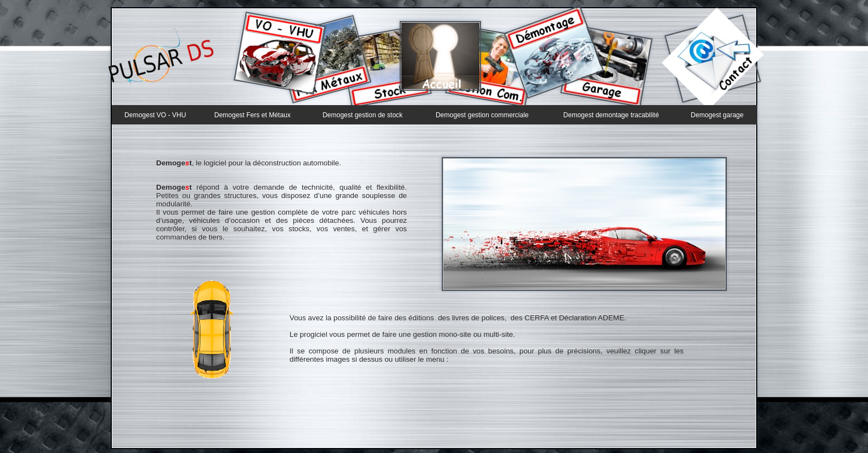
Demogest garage (717, 115)
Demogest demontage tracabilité (611, 115)
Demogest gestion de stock (363, 115)
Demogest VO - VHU (155, 115)
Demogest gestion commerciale (482, 115)
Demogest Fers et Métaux (252, 115)
